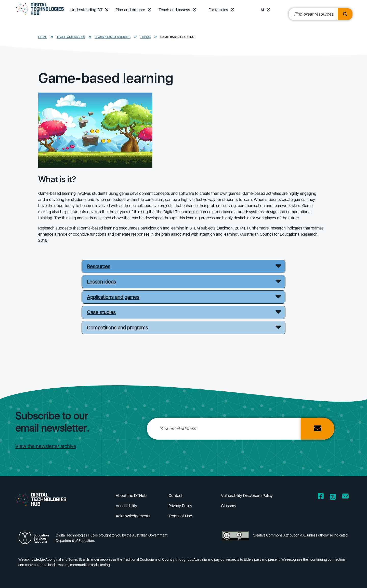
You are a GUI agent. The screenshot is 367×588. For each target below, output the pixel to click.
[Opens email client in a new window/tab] (345, 497)
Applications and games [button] (113, 297)
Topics (145, 37)
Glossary (229, 506)
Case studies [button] (101, 312)
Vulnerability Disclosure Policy (247, 496)
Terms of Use (180, 516)
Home (43, 37)
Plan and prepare (130, 10)
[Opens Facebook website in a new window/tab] (321, 497)
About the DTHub (131, 496)
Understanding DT (86, 10)
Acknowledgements (133, 516)
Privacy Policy (180, 506)
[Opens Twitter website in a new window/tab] (333, 497)
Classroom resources (113, 37)
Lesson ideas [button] (101, 282)
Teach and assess (174, 10)
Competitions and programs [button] (117, 328)
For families (218, 10)
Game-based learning (177, 37)
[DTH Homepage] (40, 16)
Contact (175, 496)
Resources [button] (99, 266)
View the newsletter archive (46, 446)
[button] (107, 10)
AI (262, 10)
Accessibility (126, 506)
